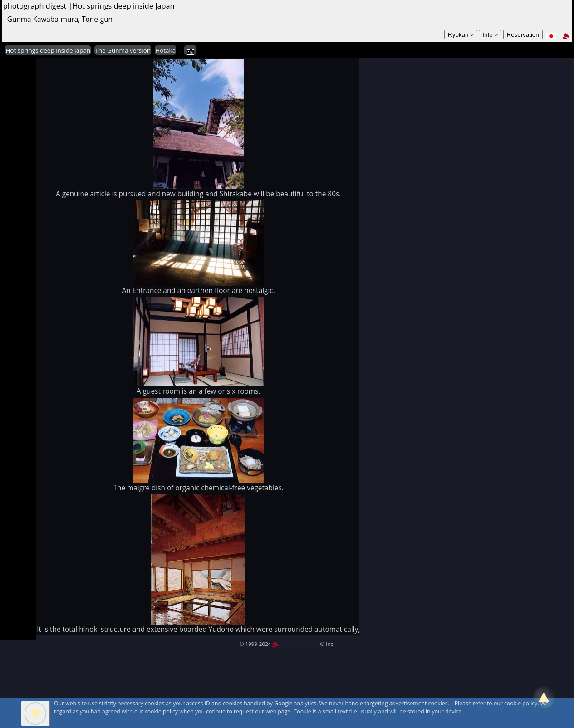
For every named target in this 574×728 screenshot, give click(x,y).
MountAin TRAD (295, 644)
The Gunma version (123, 50)
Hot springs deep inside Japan (48, 50)
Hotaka (165, 50)
